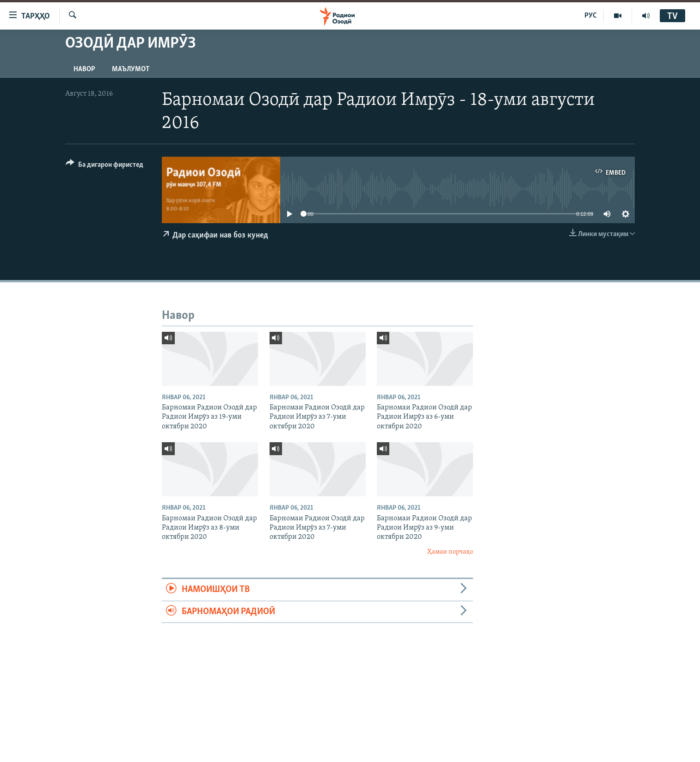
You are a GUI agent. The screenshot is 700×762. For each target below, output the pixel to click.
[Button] (104, 166)
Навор (84, 69)
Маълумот (131, 69)
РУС (591, 16)
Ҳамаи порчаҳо (450, 552)
